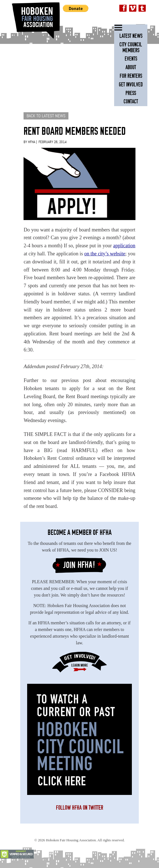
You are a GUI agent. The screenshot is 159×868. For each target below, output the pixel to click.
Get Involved (131, 85)
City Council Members (131, 48)
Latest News (131, 36)
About (131, 67)
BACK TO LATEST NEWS (46, 116)
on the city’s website (105, 254)
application (124, 246)
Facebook (123, 9)
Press (131, 93)
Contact (131, 102)
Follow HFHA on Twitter (79, 808)
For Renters (131, 76)
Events (131, 59)
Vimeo (133, 9)
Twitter (142, 9)
